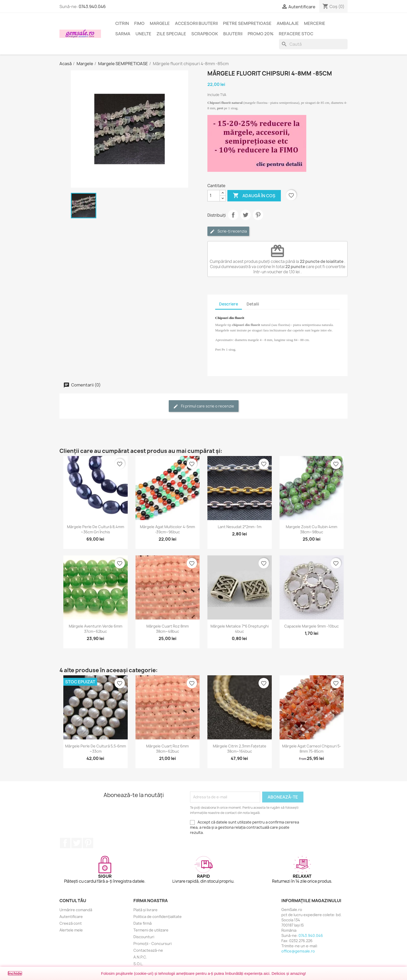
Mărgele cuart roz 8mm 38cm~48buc (168, 629)
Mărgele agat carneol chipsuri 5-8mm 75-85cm (312, 749)
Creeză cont (71, 923)
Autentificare (71, 917)
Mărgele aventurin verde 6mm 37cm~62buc (96, 629)
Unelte (143, 34)
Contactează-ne (148, 950)
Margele (160, 23)
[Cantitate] (214, 196)
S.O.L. (138, 964)
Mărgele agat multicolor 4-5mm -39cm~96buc (167, 529)
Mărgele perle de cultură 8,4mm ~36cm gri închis (96, 529)
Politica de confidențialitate (158, 917)
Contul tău (73, 901)
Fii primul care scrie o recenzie (204, 406)
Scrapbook (205, 34)
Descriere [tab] (229, 304)
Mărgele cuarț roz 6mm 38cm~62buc (167, 749)
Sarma (123, 34)
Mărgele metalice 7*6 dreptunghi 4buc (240, 629)
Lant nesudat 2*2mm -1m (240, 527)
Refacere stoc (296, 34)
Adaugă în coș (254, 196)
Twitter (77, 843)
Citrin (122, 23)
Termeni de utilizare (151, 930)
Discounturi (144, 937)
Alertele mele (71, 930)
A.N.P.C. (140, 957)
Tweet (246, 215)
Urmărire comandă (76, 910)
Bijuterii (233, 34)
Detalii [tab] (253, 304)
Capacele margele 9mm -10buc (311, 626)
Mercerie (315, 23)
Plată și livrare (145, 910)
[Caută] (313, 44)
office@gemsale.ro (298, 951)
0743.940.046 (92, 6)
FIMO (139, 23)
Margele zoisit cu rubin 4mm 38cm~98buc (311, 529)
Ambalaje (288, 23)
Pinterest (258, 215)
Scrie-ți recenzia (228, 231)
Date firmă (143, 923)
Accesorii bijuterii (196, 23)
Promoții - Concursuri (152, 944)
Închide (15, 973)
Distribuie (233, 215)
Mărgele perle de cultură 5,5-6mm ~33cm (96, 749)
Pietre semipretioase (247, 23)
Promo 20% (261, 34)
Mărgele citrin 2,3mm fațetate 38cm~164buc (240, 749)
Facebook (65, 843)
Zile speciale (171, 34)
